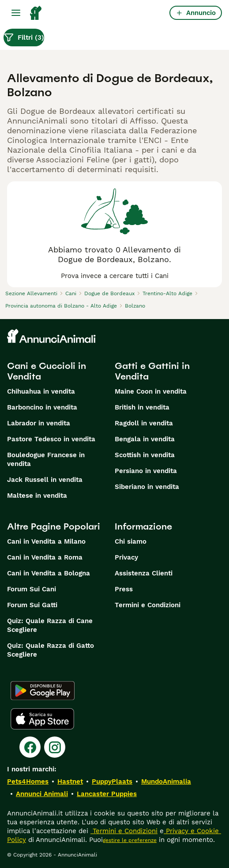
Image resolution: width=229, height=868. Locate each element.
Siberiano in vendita (147, 487)
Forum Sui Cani (32, 589)
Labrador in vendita (39, 423)
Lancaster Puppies (107, 794)
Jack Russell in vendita (45, 480)
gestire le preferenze (130, 840)
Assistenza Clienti (144, 573)
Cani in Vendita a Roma (45, 557)
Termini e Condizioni (148, 605)
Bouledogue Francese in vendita (46, 459)
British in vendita (142, 407)
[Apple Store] (42, 719)
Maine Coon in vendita (151, 391)
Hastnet (70, 782)
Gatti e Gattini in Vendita (152, 371)
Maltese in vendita (37, 496)
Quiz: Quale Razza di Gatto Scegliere (51, 650)
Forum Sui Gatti (32, 605)
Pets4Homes (28, 782)
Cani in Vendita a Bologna (49, 573)
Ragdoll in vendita (144, 423)
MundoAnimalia (166, 782)
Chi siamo (131, 541)
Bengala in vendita (145, 439)
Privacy (126, 557)
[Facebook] (30, 747)
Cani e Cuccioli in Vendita (47, 371)
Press (124, 589)
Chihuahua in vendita (41, 391)
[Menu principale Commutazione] (16, 13)
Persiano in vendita (146, 471)
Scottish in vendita (145, 455)
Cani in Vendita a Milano (46, 541)
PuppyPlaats (112, 782)
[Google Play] (43, 691)
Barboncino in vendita (42, 407)
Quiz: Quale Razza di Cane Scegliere (50, 625)
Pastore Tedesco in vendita (51, 439)
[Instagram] (55, 747)
